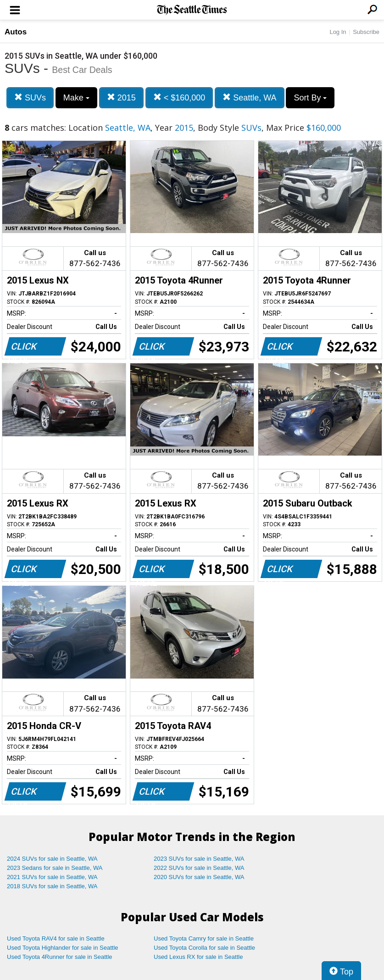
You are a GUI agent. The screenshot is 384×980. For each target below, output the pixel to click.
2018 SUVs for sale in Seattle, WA (52, 886)
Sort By (310, 98)
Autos (16, 32)
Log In (338, 32)
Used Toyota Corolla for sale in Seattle (204, 948)
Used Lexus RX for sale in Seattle (198, 957)
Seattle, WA (249, 97)
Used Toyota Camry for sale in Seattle (204, 938)
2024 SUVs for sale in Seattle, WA (52, 859)
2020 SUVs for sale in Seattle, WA (199, 877)
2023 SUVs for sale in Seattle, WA (199, 859)
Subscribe (366, 32)
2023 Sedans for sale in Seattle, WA (55, 868)
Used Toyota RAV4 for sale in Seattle (56, 938)
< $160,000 (179, 97)
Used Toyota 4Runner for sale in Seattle (60, 957)
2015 (121, 97)
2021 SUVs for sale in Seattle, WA (52, 877)
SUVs (30, 97)
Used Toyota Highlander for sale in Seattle (63, 948)
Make (76, 98)
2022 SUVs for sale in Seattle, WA (199, 868)
